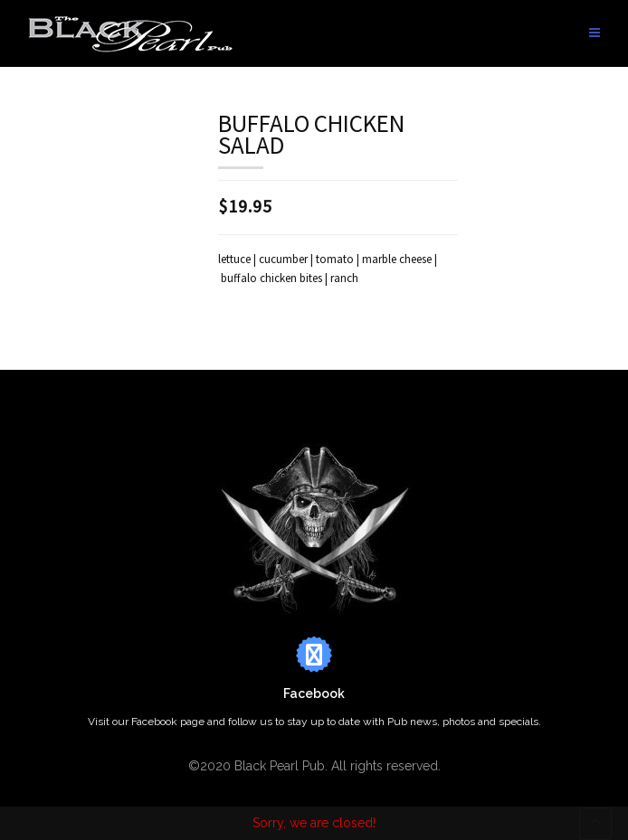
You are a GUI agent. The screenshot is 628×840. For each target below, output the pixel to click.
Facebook (314, 694)
